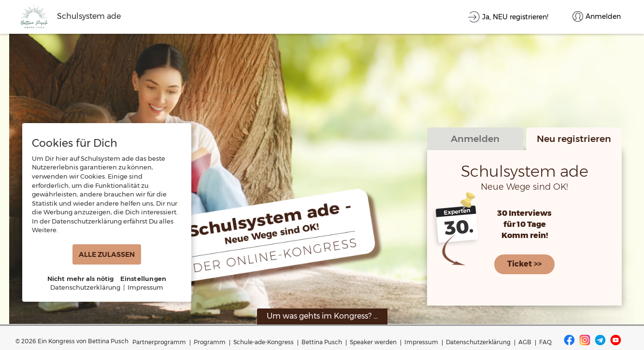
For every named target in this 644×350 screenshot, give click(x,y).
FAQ (545, 342)
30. (459, 228)
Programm (210, 342)
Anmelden (475, 139)
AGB (525, 342)
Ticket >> (524, 263)
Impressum (421, 342)
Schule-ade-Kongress (264, 342)
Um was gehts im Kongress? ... (322, 316)
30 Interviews (524, 214)
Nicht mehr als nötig (81, 279)
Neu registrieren (574, 139)
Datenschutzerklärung (478, 342)
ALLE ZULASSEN (107, 254)
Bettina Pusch (322, 342)
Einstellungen (143, 279)
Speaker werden (373, 342)
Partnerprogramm (159, 342)
